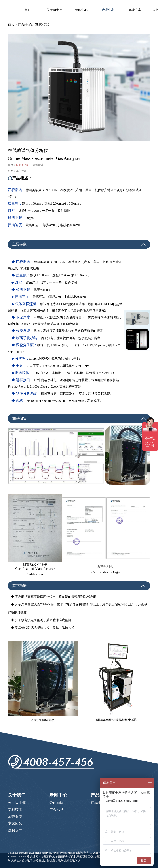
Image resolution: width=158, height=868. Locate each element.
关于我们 (17, 795)
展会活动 (57, 809)
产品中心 (108, 10)
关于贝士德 (55, 10)
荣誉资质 (15, 816)
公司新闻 (57, 803)
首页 (28, 10)
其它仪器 (42, 25)
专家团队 (15, 823)
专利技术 (15, 809)
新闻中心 (81, 10)
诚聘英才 (15, 830)
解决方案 (135, 10)
